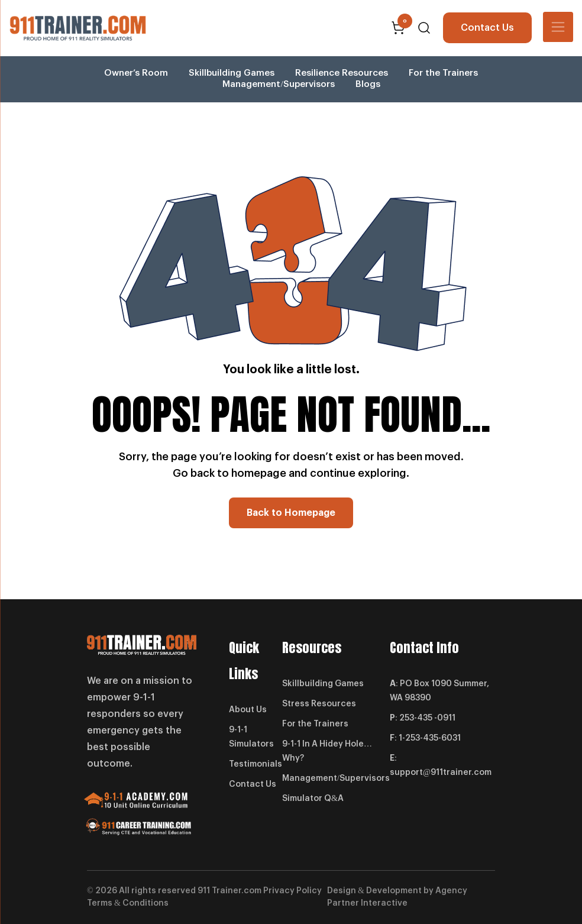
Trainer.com (237, 891)
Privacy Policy (292, 891)
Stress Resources (319, 704)
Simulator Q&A (313, 799)
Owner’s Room (136, 73)
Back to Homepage (291, 513)
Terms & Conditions (128, 903)
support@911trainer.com (441, 773)
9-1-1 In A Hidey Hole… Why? (327, 751)
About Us (248, 710)
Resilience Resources (342, 73)
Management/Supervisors (278, 84)
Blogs (368, 84)
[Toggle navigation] (558, 27)
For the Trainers (443, 73)
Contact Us (487, 28)
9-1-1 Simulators (251, 737)
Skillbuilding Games (232, 73)
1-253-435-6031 (430, 738)
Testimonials (256, 764)
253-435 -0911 (427, 718)
